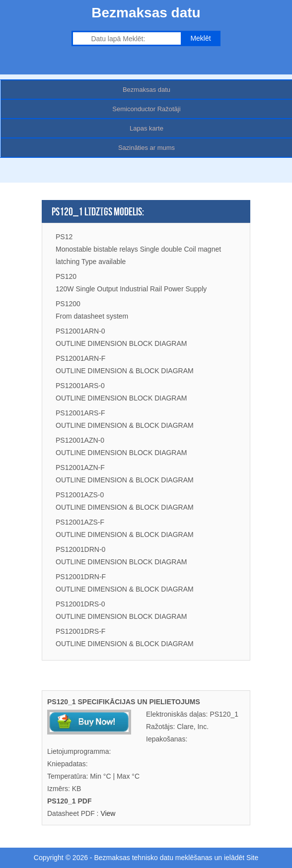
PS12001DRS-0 (80, 604)
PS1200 (68, 304)
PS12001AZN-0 (80, 440)
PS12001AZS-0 (80, 495)
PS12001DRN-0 (80, 549)
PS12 (64, 237)
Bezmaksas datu (146, 90)
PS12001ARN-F (80, 358)
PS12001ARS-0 (80, 386)
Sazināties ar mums (146, 148)
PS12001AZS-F (80, 522)
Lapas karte (146, 128)
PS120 (66, 276)
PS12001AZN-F (80, 467)
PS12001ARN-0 (80, 331)
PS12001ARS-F (80, 413)
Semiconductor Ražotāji (146, 109)
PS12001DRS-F (80, 631)
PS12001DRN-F (81, 577)
